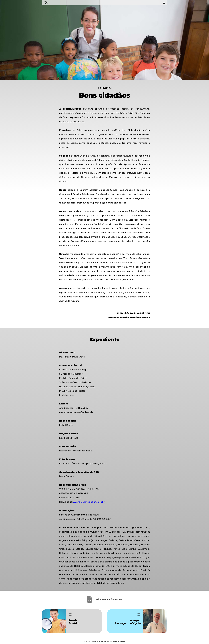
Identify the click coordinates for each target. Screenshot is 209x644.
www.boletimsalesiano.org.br (89, 502)
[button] (164, 3)
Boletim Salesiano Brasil (114, 641)
